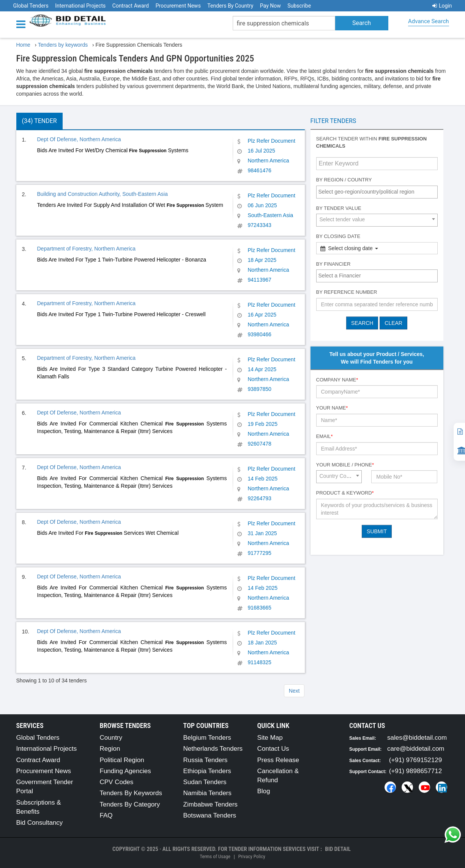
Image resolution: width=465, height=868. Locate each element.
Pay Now (270, 6)
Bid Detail (338, 849)
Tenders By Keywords (131, 793)
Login (442, 6)
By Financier (333, 264)
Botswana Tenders (210, 815)
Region (110, 749)
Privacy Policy (251, 856)
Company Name (337, 380)
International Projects (80, 6)
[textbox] (379, 192)
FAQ (106, 815)
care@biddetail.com (416, 749)
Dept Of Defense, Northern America (79, 139)
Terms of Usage (215, 856)
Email (325, 436)
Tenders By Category (130, 804)
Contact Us (273, 749)
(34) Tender (39, 121)
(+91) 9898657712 (415, 771)
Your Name (332, 408)
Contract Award (131, 6)
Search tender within (372, 142)
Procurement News (178, 6)
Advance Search (428, 21)
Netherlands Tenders (213, 749)
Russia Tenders (206, 760)
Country (111, 738)
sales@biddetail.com (417, 738)
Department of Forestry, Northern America (87, 249)
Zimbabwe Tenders (210, 804)
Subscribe (299, 6)
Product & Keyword (345, 493)
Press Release (278, 760)
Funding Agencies (125, 771)
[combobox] (377, 192)
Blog (264, 791)
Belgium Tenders (207, 738)
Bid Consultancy (40, 823)
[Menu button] (23, 24)
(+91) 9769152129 (415, 760)
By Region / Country (344, 180)
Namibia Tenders (207, 793)
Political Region (122, 760)
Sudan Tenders (205, 782)
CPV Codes (117, 782)
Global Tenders (31, 6)
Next (294, 691)
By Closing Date (338, 236)
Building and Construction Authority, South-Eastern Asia (103, 194)
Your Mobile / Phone (345, 465)
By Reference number (347, 292)
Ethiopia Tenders (207, 771)
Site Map (270, 738)
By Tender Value (339, 208)
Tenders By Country (230, 6)
